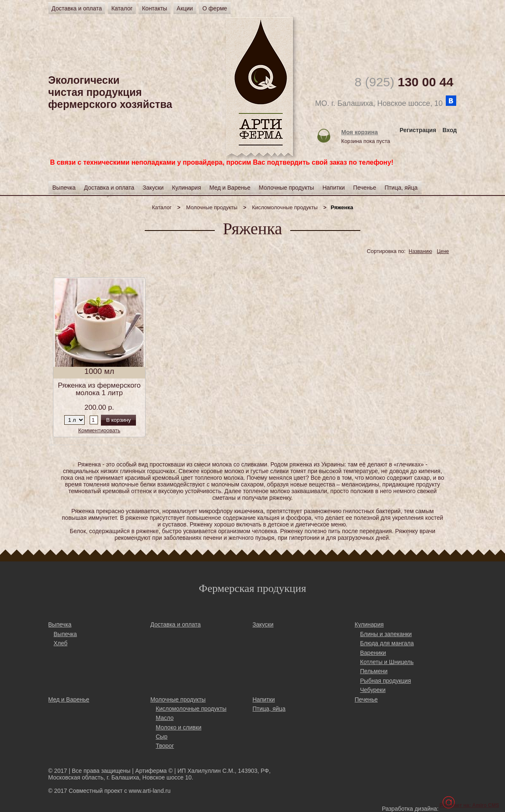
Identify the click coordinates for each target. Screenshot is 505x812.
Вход (450, 130)
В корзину (118, 420)
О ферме (215, 8)
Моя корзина (359, 132)
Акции (185, 8)
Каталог (122, 8)
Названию (420, 251)
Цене (443, 251)
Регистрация (418, 130)
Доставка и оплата (77, 8)
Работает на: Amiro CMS (469, 805)
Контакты (154, 8)
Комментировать (99, 430)
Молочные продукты (212, 207)
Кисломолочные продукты (285, 207)
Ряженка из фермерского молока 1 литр (99, 389)
